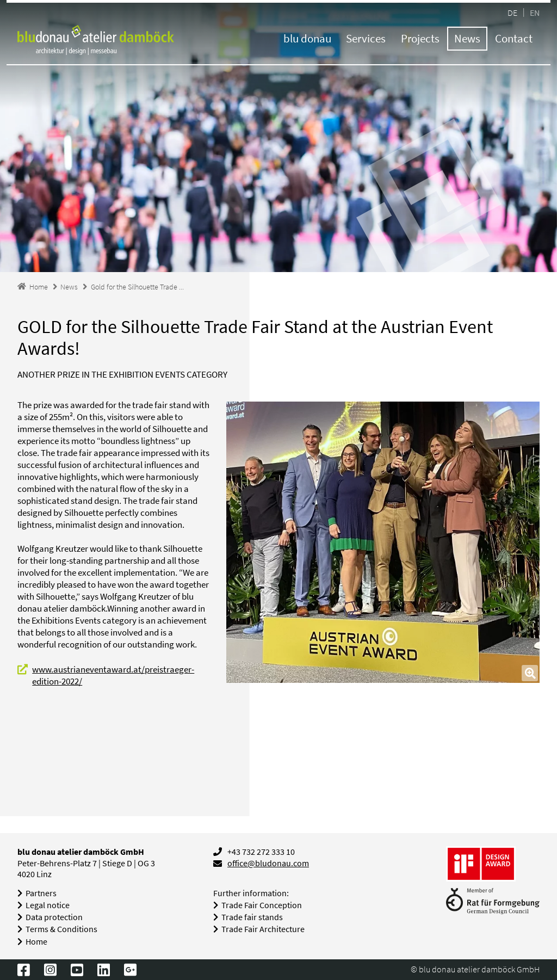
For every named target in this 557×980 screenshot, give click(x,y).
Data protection (54, 917)
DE (512, 12)
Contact (514, 38)
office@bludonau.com (268, 863)
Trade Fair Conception (262, 905)
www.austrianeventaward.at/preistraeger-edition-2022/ (113, 675)
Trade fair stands (252, 917)
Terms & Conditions (61, 929)
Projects (420, 38)
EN (535, 12)
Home (36, 942)
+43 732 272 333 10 (261, 852)
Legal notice (48, 905)
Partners (41, 893)
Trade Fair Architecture (263, 929)
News (467, 38)
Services (366, 38)
